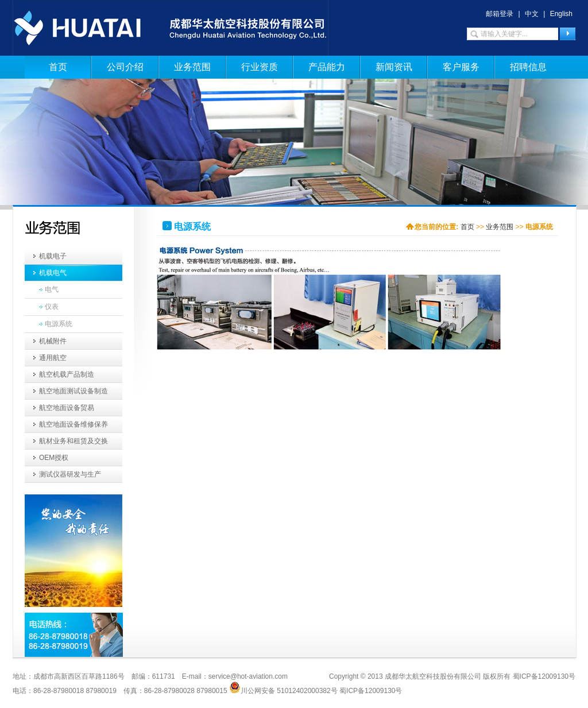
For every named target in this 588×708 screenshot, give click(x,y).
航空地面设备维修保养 (73, 424)
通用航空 (53, 358)
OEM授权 (54, 458)
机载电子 (53, 256)
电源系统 (59, 324)
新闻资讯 (394, 67)
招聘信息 (528, 67)
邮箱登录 (500, 14)
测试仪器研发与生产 (70, 474)
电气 (52, 289)
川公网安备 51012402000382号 (283, 687)
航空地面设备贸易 (67, 408)
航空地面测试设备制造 (73, 391)
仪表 (52, 307)
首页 (58, 67)
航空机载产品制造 (67, 374)
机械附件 (53, 341)
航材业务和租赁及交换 (73, 441)
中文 (532, 14)
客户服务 (461, 67)
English (561, 14)
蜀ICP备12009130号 (371, 691)
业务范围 (192, 67)
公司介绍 (125, 67)
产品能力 (327, 67)
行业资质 (260, 67)
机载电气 (53, 273)
